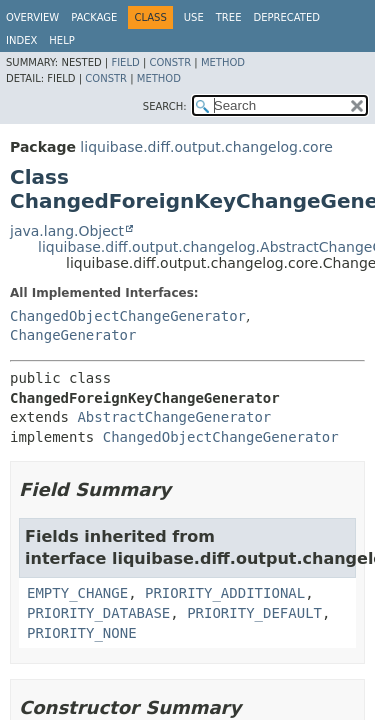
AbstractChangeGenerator (174, 417)
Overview (32, 17)
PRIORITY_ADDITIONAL (225, 593)
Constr (170, 62)
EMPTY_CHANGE (77, 593)
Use (194, 17)
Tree (229, 17)
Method (223, 62)
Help (61, 40)
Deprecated (286, 17)
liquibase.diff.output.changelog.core (206, 147)
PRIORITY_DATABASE (98, 613)
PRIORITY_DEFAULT (254, 613)
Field (125, 62)
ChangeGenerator (73, 335)
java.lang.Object (67, 231)
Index (21, 40)
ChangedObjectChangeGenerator (128, 316)
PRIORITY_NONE (82, 633)
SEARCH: (165, 106)
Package (94, 17)
